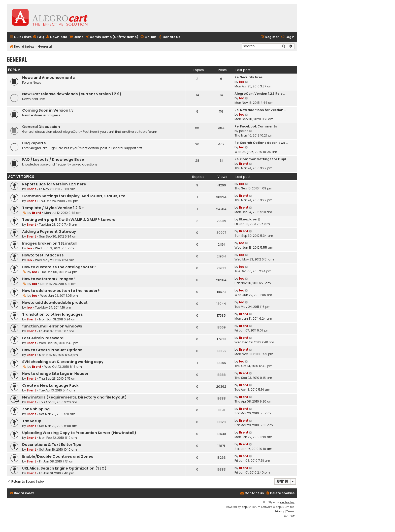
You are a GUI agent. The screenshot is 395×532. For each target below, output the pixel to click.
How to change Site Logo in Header (55, 374)
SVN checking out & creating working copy (63, 362)
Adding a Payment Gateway (49, 231)
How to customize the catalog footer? (59, 267)
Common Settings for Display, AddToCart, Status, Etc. (74, 196)
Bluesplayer (248, 219)
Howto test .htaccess (43, 255)
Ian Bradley (287, 502)
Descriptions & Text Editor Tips (52, 445)
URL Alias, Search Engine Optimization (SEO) (64, 468)
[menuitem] (38, 37)
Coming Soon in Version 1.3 (48, 110)
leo (242, 82)
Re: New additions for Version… (260, 110)
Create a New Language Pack (50, 385)
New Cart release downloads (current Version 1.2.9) (72, 94)
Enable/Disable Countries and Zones (58, 456)
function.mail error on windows (52, 326)
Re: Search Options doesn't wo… (261, 143)
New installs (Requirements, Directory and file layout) (74, 397)
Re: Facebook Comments (256, 126)
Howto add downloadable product (55, 303)
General (17, 60)
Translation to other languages (53, 314)
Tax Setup (32, 421)
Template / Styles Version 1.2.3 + (53, 208)
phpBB (246, 507)
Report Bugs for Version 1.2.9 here (54, 184)
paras (244, 131)
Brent (244, 164)
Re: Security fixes (249, 77)
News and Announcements (48, 78)
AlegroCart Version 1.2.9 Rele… (260, 94)
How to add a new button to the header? (61, 291)
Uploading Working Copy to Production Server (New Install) (79, 433)
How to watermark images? (49, 279)
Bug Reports (34, 143)
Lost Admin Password (43, 338)
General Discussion (41, 127)
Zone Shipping (36, 409)
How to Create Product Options (52, 350)
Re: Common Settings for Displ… (261, 159)
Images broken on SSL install (50, 243)
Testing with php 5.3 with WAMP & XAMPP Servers (69, 220)
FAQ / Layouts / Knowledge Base (53, 159)
